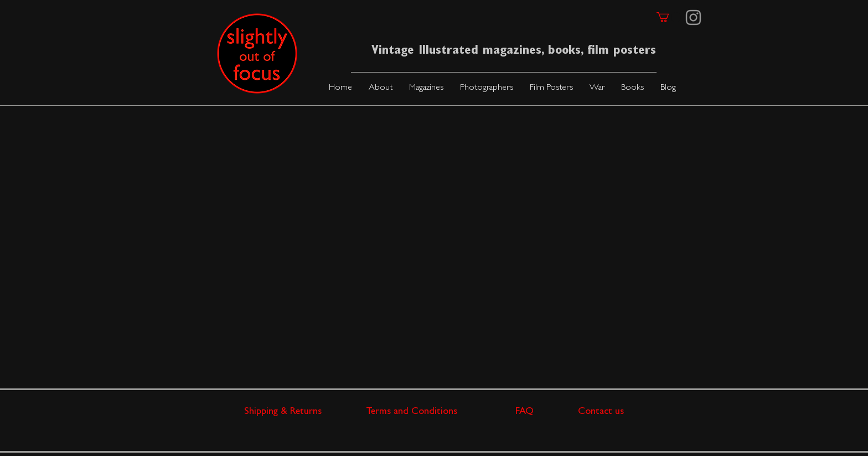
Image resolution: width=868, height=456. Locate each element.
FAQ (547, 412)
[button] (426, 88)
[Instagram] (693, 17)
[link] (669, 17)
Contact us (601, 412)
